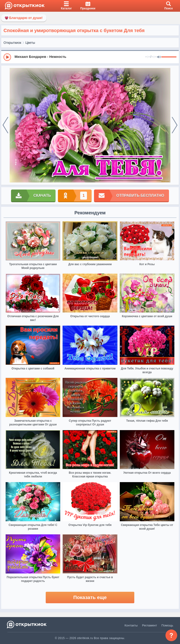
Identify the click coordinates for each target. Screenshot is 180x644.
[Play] (7, 57)
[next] (175, 125)
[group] (90, 57)
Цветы (30, 43)
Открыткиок (12, 43)
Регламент (150, 625)
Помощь (167, 625)
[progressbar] (169, 57)
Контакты (131, 625)
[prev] (5, 125)
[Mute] (159, 57)
